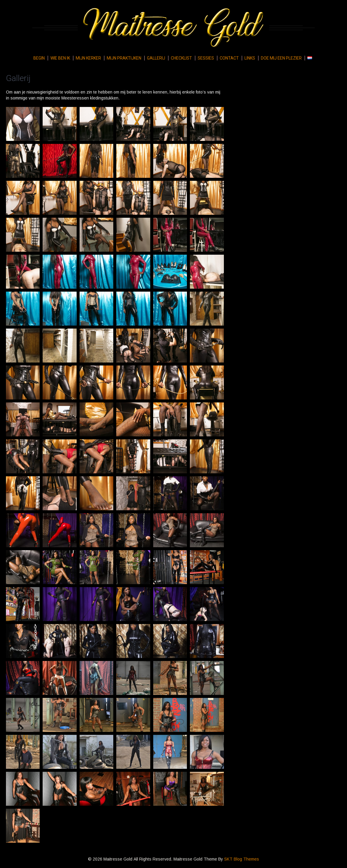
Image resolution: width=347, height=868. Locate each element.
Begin (39, 58)
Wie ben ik (60, 58)
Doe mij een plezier (281, 58)
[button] (23, 124)
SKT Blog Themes (242, 859)
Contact (229, 58)
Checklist (181, 58)
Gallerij (156, 58)
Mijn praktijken (124, 58)
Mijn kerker (88, 58)
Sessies (206, 58)
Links (250, 58)
